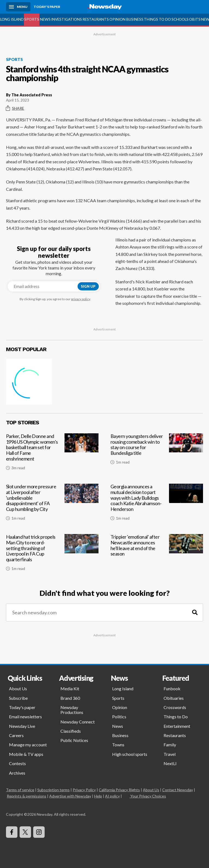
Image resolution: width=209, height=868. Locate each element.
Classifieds (71, 731)
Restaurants (96, 19)
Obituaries (174, 698)
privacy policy (81, 299)
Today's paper (22, 707)
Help (98, 796)
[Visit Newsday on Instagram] (39, 832)
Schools (180, 19)
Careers (16, 735)
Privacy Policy (84, 790)
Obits (195, 19)
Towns (118, 745)
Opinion (117, 19)
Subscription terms (53, 790)
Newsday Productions (72, 710)
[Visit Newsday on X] (25, 832)
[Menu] (18, 7)
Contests (17, 763)
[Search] (195, 613)
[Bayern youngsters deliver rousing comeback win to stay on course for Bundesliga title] (157, 454)
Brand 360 (70, 698)
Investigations (67, 19)
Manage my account (28, 745)
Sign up (88, 286)
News (45, 19)
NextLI (170, 763)
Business (135, 19)
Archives (17, 773)
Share (15, 108)
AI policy (112, 796)
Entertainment (177, 726)
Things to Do (157, 19)
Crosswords (175, 707)
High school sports (130, 754)
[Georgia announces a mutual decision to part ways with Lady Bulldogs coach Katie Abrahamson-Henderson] (157, 504)
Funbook (172, 688)
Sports (32, 19)
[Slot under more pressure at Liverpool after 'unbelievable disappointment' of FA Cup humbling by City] (52, 504)
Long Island (12, 19)
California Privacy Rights (119, 790)
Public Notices (74, 740)
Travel (170, 754)
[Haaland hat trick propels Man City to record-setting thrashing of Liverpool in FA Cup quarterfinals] (52, 555)
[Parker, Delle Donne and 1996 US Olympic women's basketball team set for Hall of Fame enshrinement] (52, 454)
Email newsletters (25, 717)
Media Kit (70, 688)
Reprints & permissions (27, 796)
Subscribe (18, 698)
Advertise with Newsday (70, 796)
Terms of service (20, 790)
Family (170, 745)
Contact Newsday (178, 790)
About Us (18, 688)
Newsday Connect (78, 722)
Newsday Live (22, 726)
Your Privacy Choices (148, 796)
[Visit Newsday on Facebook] (12, 832)
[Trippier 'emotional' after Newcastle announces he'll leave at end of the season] (157, 555)
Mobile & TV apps (26, 754)
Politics (119, 717)
